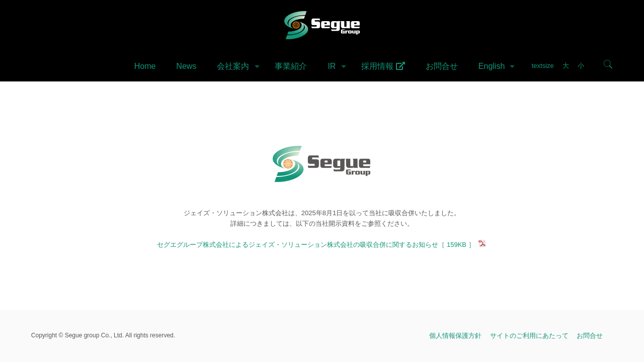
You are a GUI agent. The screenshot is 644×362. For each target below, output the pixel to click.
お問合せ (590, 336)
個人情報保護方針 (455, 336)
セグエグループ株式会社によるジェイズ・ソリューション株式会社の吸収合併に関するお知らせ (322, 245)
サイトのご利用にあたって (529, 336)
